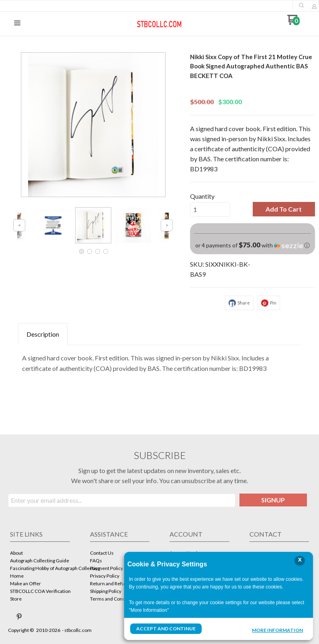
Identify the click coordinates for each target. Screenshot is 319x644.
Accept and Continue (166, 629)
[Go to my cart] (293, 23)
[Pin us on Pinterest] (19, 617)
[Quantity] (210, 210)
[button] (301, 5)
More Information (277, 630)
